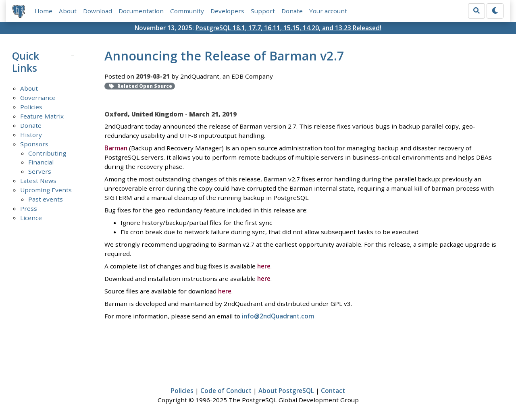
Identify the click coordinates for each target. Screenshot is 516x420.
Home (44, 11)
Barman (116, 148)
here (264, 266)
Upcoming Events (46, 190)
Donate (292, 11)
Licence (31, 218)
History (31, 135)
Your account (328, 11)
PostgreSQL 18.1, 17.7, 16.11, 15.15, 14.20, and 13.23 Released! (288, 28)
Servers (40, 171)
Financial (41, 162)
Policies (31, 107)
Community (187, 11)
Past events (46, 199)
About (68, 11)
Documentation (141, 11)
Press (29, 208)
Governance (38, 98)
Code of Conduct (226, 391)
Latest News (38, 181)
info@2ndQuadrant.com (278, 316)
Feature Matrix (42, 116)
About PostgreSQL (286, 391)
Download (98, 11)
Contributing (47, 153)
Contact (333, 391)
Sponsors (34, 144)
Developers (227, 11)
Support (263, 11)
